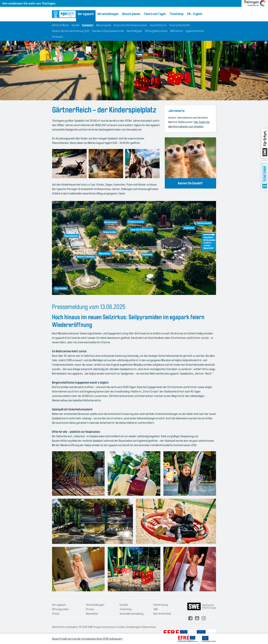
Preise (56, 614)
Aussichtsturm (158, 25)
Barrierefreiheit (162, 614)
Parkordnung (161, 605)
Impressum (109, 627)
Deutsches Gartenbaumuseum (130, 25)
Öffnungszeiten (61, 609)
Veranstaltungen (108, 14)
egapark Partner (195, 31)
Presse (90, 609)
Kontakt (124, 605)
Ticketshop (176, 14)
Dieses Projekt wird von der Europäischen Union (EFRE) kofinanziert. (87, 639)
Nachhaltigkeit (134, 31)
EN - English (195, 14)
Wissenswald (103, 25)
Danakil (75, 25)
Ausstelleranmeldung (132, 614)
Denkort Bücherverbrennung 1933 (71, 31)
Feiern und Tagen (155, 14)
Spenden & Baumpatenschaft (108, 31)
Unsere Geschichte (180, 25)
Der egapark (86, 14)
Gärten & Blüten (61, 25)
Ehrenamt (57, 37)
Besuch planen (131, 14)
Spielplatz (88, 25)
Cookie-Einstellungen (129, 627)
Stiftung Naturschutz (156, 31)
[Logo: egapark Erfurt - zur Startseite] (64, 14)
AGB (156, 609)
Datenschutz (149, 627)
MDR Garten (177, 31)
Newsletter (92, 614)
